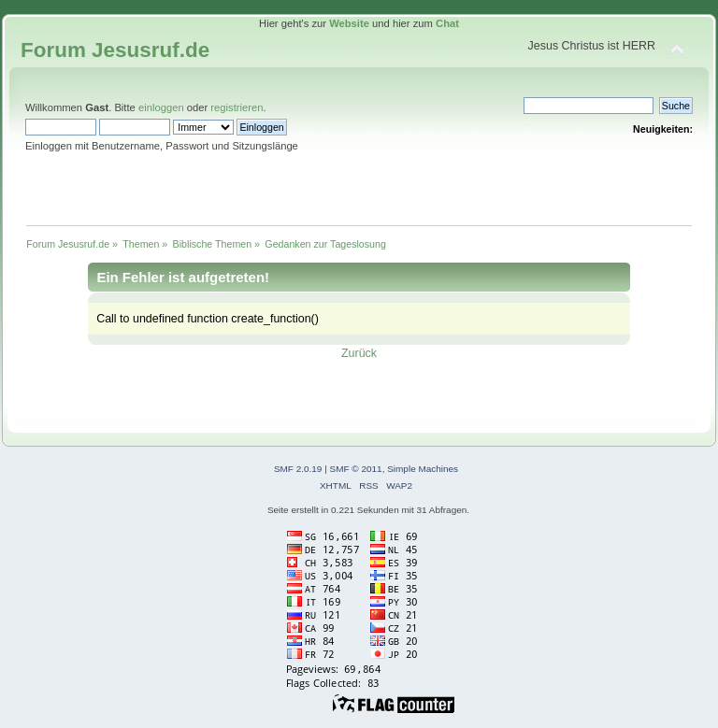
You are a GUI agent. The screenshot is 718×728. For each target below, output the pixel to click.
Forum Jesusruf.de (115, 50)
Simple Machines (423, 469)
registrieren (237, 107)
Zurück (359, 353)
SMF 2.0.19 (298, 469)
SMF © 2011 (356, 469)
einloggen (161, 107)
